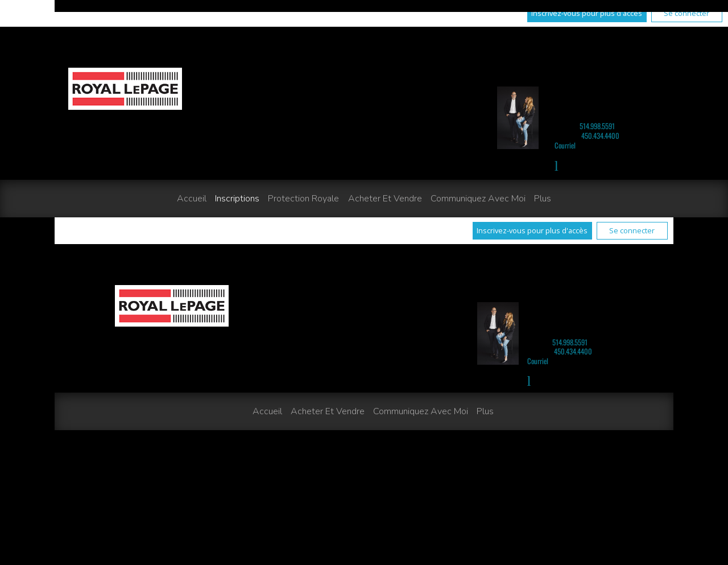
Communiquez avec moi (478, 199)
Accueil (192, 199)
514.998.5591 (597, 126)
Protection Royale (303, 199)
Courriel (565, 145)
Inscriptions (237, 199)
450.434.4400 (600, 136)
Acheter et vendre (385, 199)
